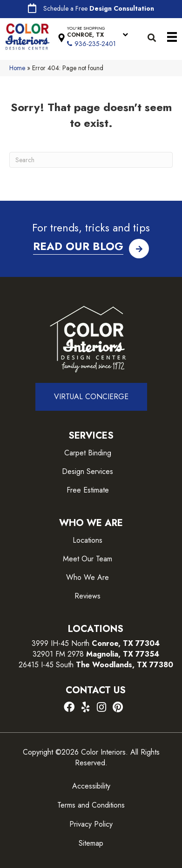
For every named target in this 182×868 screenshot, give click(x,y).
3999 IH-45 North (61, 643)
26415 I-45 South (96, 665)
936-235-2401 (95, 44)
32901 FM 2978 (96, 654)
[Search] (91, 160)
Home (17, 68)
